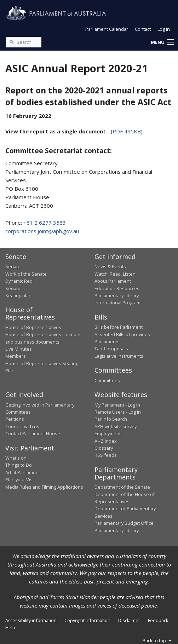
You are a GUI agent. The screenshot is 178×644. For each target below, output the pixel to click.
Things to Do (19, 465)
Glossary (104, 448)
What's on (16, 458)
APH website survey (116, 426)
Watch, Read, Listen (115, 274)
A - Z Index (106, 441)
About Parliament (113, 281)
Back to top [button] (158, 640)
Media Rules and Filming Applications (44, 487)
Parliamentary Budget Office (124, 523)
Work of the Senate (26, 274)
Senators (15, 288)
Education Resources (117, 288)
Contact (143, 29)
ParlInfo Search (111, 419)
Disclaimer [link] (129, 620)
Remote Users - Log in (118, 412)
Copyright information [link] (87, 620)
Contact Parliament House (33, 433)
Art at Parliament (23, 472)
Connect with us (22, 426)
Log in (164, 29)
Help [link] (10, 627)
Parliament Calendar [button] (107, 29)
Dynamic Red (19, 281)
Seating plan (18, 295)
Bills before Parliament (119, 327)
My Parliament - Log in (117, 405)
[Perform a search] (11, 42)
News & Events (110, 266)
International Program (117, 303)
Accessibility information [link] (31, 620)
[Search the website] (24, 42)
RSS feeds (106, 455)
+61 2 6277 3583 (45, 223)
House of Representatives (33, 327)
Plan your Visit (20, 479)
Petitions (15, 419)
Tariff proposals (111, 349)
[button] (162, 42)
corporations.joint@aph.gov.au (42, 231)
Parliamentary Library (117, 295)
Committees (107, 380)
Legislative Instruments (119, 356)
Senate (13, 266)
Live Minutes (19, 349)
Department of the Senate (122, 487)
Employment (108, 433)
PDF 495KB (127, 131)
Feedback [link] (158, 620)
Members (16, 356)
